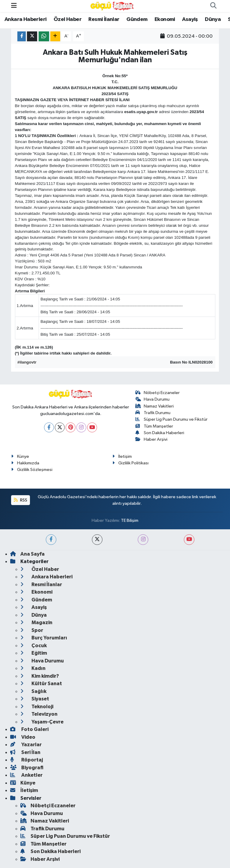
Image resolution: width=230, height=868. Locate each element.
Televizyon (39, 714)
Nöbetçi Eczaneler (158, 393)
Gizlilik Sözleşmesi (32, 470)
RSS (20, 500)
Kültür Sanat (41, 684)
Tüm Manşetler (154, 426)
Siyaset (35, 699)
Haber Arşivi (152, 439)
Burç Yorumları (44, 638)
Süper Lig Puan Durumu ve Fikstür (172, 419)
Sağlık (33, 691)
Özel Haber (68, 19)
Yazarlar (26, 745)
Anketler (26, 775)
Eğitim (34, 653)
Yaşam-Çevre (42, 722)
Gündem (137, 19)
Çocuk (34, 646)
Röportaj (27, 760)
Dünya (213, 19)
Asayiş (190, 19)
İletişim (122, 456)
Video (23, 737)
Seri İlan (25, 752)
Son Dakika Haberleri (160, 433)
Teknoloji (37, 707)
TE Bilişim (130, 520)
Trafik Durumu (153, 413)
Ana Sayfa (27, 554)
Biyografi (27, 768)
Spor (32, 630)
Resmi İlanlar (104, 19)
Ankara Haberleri (25, 19)
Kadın (33, 668)
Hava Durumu (153, 399)
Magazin (36, 623)
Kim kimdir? (40, 676)
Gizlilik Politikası (130, 463)
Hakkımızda (25, 463)
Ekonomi (165, 19)
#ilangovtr (27, 362)
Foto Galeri (29, 729)
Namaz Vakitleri (155, 406)
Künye (20, 456)
